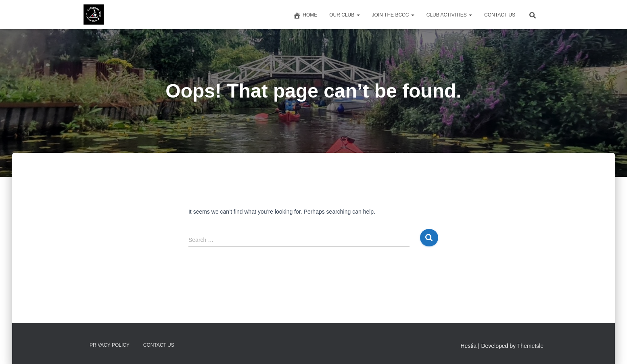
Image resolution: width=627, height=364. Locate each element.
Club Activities (449, 15)
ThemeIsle (530, 346)
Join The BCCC (393, 15)
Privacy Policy (110, 345)
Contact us (500, 15)
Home (305, 15)
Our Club (344, 15)
